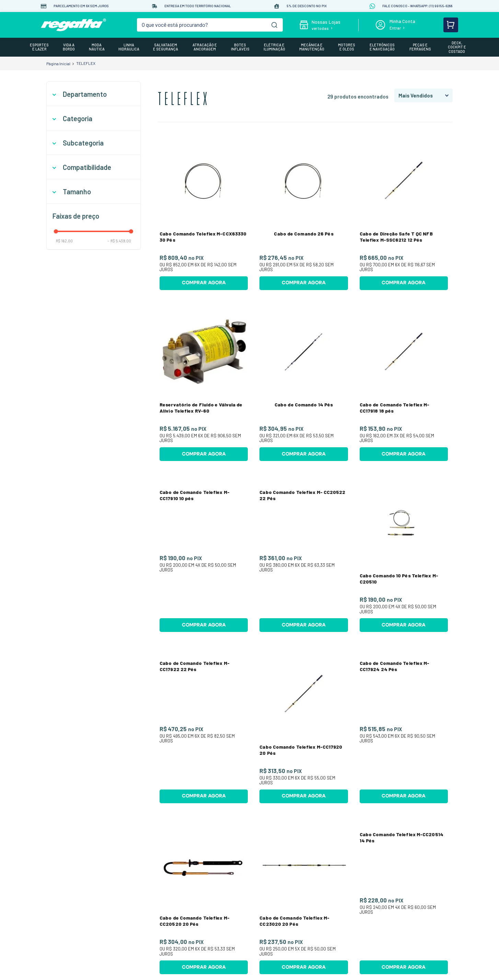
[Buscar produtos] (274, 25)
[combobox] (210, 25)
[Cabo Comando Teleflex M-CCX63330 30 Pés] (204, 213)
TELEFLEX (86, 63)
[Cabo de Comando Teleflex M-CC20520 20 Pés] (204, 856)
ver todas (320, 28)
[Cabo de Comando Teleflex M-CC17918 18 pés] (404, 384)
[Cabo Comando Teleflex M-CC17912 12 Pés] (304, 943)
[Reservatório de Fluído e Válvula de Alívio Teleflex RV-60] (204, 384)
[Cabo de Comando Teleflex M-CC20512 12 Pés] (404, 943)
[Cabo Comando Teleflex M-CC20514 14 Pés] (404, 856)
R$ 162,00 (64, 241)
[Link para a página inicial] (58, 64)
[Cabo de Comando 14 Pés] (304, 384)
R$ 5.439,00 (119, 241)
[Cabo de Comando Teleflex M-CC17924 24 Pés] (404, 727)
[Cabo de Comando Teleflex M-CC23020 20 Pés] (304, 856)
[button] (94, 94)
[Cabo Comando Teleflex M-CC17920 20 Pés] (304, 727)
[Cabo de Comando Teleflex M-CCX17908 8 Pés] (204, 943)
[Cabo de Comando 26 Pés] (304, 213)
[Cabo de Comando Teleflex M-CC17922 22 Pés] (204, 727)
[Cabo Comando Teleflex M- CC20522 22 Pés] (304, 556)
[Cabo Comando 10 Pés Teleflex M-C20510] (404, 556)
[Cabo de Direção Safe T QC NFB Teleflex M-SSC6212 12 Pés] (404, 213)
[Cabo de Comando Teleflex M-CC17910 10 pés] (204, 556)
